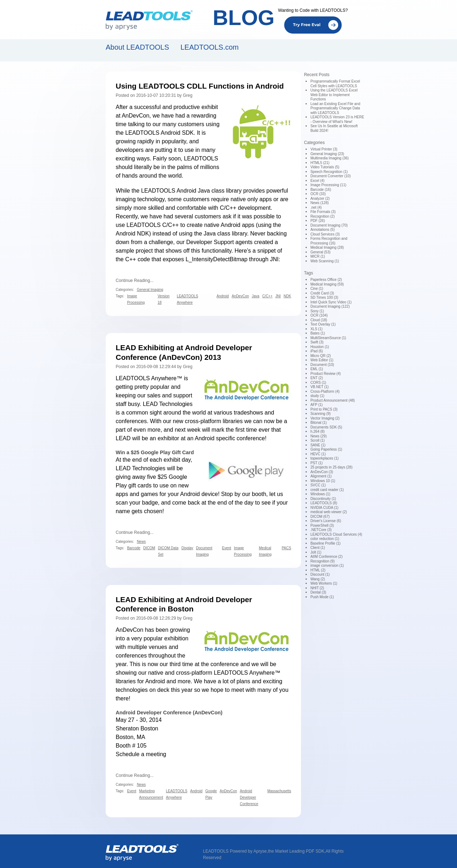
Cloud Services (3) (325, 234)
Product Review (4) (325, 374)
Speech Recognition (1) (329, 172)
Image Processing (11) (328, 185)
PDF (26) (318, 221)
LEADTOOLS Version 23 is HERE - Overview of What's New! (337, 119)
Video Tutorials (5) (325, 167)
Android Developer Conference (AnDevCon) (169, 713)
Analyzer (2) (320, 199)
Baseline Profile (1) (325, 543)
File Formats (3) (323, 212)
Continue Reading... (135, 281)
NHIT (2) (317, 588)
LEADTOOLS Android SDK (160, 133)
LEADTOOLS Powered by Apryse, (236, 851)
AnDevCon (135, 116)
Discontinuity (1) (323, 499)
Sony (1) (317, 311)
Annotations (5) (322, 230)
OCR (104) (319, 315)
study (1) (317, 396)
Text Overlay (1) (323, 324)
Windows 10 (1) (323, 481)
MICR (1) (318, 256)
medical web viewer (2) (328, 512)
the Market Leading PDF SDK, (297, 851)
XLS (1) (316, 329)
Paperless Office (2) (326, 280)
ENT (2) (317, 378)
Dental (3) (318, 592)
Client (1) (318, 548)
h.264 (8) (317, 431)
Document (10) (322, 365)
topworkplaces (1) (324, 458)
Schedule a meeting (141, 754)
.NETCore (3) (321, 530)
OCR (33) (318, 194)
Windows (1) (320, 494)
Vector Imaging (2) (325, 418)
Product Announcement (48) (333, 400)
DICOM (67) (320, 517)
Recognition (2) (322, 216)
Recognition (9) (322, 561)
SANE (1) (318, 445)
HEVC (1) (318, 454)
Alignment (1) (321, 476)
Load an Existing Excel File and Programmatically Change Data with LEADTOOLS (335, 108)
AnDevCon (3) (322, 472)
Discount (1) (320, 574)
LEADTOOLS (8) (324, 503)
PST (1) (316, 463)
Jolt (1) (316, 552)
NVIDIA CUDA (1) (324, 508)
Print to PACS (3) (324, 409)
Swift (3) (317, 342)
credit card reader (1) (327, 490)
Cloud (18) (319, 320)
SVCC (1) (318, 485)
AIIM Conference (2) (326, 557)
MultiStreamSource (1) (328, 338)
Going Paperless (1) (326, 449)
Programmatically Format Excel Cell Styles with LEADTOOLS (335, 84)
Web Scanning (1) (325, 261)
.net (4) (316, 207)
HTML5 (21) (320, 163)
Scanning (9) (320, 414)
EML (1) (317, 369)
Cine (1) (317, 289)
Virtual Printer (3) (324, 149)
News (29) (318, 436)
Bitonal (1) (318, 423)
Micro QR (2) (320, 356)
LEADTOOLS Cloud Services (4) (336, 534)
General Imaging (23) (327, 154)
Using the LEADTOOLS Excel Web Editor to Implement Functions (334, 95)
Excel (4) (317, 181)
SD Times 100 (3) (324, 297)
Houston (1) (320, 347)
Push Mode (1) (322, 597)
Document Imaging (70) (329, 225)
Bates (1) (318, 333)
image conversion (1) (327, 566)
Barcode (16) (321, 190)
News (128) (319, 203)
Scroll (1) (317, 440)
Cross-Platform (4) (325, 391)
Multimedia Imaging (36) (329, 158)
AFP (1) (316, 405)
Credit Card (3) (322, 293)
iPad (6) (317, 351)
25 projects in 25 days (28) (331, 467)
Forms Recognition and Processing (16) (329, 241)
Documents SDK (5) (326, 427)
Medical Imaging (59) (327, 284)
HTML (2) (318, 570)
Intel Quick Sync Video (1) (331, 302)
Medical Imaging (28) (327, 247)
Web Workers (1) (324, 583)
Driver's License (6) (326, 521)
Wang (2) (318, 579)
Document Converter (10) (330, 176)
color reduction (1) (325, 539)
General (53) (320, 252)
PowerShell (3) (322, 525)
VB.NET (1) (319, 387)
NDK (143, 234)
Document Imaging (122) (330, 306)
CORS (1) (318, 383)
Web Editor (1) (322, 360)
